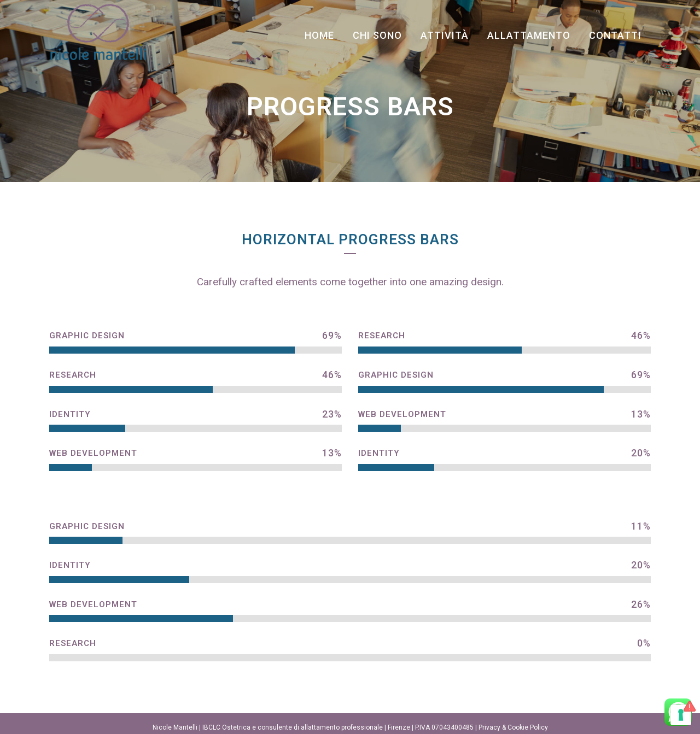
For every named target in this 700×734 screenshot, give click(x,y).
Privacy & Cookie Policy (513, 727)
